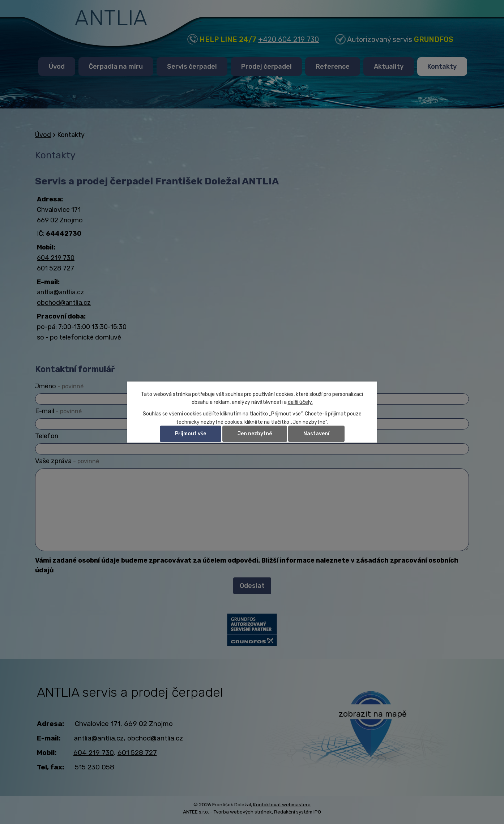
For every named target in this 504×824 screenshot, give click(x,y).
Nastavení (316, 434)
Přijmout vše (191, 434)
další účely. (300, 402)
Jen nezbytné (255, 434)
